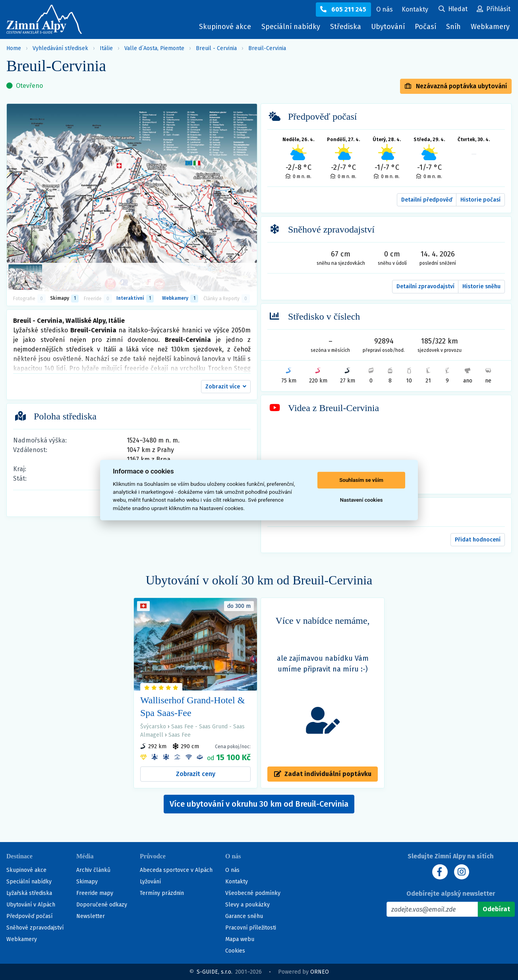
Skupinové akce (223, 27)
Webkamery (490, 27)
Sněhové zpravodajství (35, 928)
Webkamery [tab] (180, 299)
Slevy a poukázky (247, 905)
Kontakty (237, 882)
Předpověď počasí (29, 916)
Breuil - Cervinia (216, 48)
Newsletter (91, 916)
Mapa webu (240, 939)
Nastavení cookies (361, 500)
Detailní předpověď (427, 200)
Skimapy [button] (64, 299)
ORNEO (320, 972)
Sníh (455, 28)
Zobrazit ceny (196, 774)
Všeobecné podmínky (253, 893)
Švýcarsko (153, 727)
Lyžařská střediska (29, 893)
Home (14, 48)
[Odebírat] (496, 909)
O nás (232, 870)
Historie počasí (480, 200)
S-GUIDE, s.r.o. (215, 972)
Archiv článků (93, 870)
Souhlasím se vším (361, 480)
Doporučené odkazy (102, 905)
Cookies (235, 951)
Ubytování (389, 28)
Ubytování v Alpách (31, 905)
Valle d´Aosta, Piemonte (154, 48)
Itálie (106, 48)
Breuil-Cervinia (267, 48)
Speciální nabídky (289, 27)
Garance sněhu (244, 916)
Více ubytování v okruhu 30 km (259, 804)
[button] (226, 387)
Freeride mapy (95, 893)
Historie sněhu (481, 286)
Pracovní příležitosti (251, 928)
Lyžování (150, 882)
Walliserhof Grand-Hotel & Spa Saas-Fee (192, 706)
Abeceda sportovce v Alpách (176, 870)
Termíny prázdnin (162, 893)
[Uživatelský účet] (453, 10)
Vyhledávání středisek (60, 48)
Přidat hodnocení (478, 540)
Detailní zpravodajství (425, 286)
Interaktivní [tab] (135, 299)
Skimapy (87, 882)
